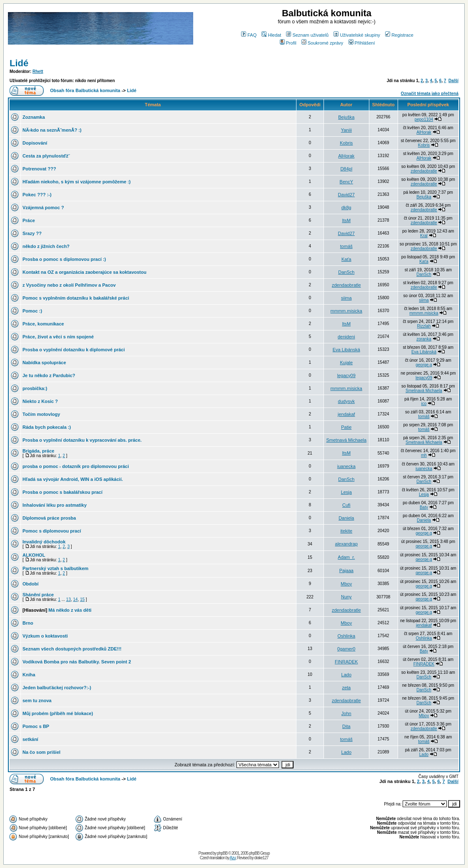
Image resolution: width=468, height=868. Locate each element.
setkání (30, 739)
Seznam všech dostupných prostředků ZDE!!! (72, 649)
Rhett (38, 71)
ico (424, 404)
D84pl (346, 169)
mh (424, 455)
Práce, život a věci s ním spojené (58, 337)
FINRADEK (346, 662)
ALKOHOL (34, 555)
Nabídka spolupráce (44, 363)
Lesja (346, 492)
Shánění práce (38, 595)
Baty (424, 507)
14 (76, 599)
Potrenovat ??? (39, 169)
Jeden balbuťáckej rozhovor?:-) (57, 688)
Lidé (19, 63)
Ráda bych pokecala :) (47, 427)
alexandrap (346, 544)
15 (82, 599)
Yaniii (346, 130)
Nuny (346, 597)
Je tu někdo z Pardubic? (49, 375)
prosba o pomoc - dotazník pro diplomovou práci (76, 466)
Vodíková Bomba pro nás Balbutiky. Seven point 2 (77, 662)
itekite (346, 531)
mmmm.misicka (346, 311)
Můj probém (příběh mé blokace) (58, 713)
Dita (346, 726)
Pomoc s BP (36, 726)
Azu (233, 858)
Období (31, 584)
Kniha (29, 675)
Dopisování (35, 143)
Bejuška (346, 117)
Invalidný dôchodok (44, 542)
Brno (28, 623)
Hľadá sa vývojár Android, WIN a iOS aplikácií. (73, 479)
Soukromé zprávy (322, 43)
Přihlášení (362, 43)
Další (453, 81)
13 (68, 599)
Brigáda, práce (38, 451)
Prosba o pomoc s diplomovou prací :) (64, 259)
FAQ (249, 35)
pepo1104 (424, 119)
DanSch (346, 272)
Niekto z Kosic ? (40, 401)
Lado (346, 675)
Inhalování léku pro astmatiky (55, 505)
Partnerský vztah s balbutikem (55, 568)
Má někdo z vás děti (70, 610)
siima (346, 298)
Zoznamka (34, 117)
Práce (29, 220)
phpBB (222, 853)
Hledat (271, 35)
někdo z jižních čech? (46, 246)
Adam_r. (346, 557)
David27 (346, 195)
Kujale (346, 363)
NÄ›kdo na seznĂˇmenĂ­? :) (52, 130)
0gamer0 (346, 649)
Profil (288, 43)
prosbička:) (35, 388)
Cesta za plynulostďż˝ (46, 156)
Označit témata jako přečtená (430, 94)
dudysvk (346, 401)
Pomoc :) (32, 311)
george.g (424, 365)
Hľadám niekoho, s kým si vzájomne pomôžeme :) (77, 182)
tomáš (346, 246)
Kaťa (346, 259)
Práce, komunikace (43, 324)
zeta (346, 688)
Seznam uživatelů (307, 35)
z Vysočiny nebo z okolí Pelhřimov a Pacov (69, 285)
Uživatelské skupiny (357, 35)
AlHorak (424, 132)
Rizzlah (424, 326)
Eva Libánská (346, 350)
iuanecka (346, 466)
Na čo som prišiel (41, 752)
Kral (424, 236)
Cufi (346, 505)
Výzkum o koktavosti (45, 636)
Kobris (346, 143)
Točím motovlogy (41, 414)
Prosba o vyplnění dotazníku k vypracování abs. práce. (82, 440)
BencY (346, 182)
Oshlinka (346, 636)
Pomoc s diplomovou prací (52, 531)
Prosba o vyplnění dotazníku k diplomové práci (74, 350)
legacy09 (346, 375)
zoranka (424, 339)
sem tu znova (37, 700)
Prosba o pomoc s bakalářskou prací (62, 492)
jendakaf (346, 414)
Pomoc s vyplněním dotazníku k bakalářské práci (76, 298)
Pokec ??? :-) (37, 195)
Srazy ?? (32, 233)
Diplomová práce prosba (49, 518)
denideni (346, 337)
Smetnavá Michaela (424, 391)
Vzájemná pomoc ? (43, 208)
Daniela (346, 518)
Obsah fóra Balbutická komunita (85, 90)
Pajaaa (346, 570)
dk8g (346, 208)
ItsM (346, 220)
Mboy (346, 584)
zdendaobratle (424, 171)
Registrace (399, 35)
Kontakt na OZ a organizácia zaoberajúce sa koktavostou (85, 272)
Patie (346, 427)
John (346, 713)
